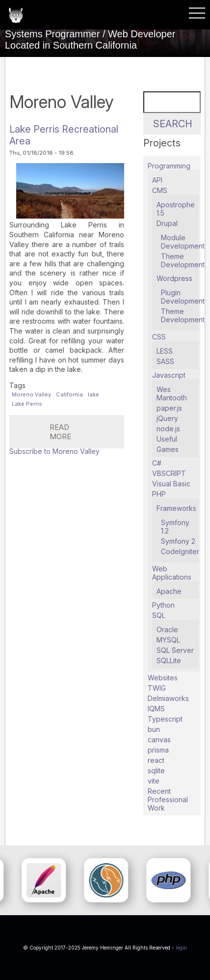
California (69, 394)
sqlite (156, 770)
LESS (165, 351)
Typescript (165, 719)
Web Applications (172, 573)
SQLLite (169, 660)
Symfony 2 (178, 541)
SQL (159, 615)
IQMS (156, 709)
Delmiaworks (168, 698)
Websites (163, 678)
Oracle (167, 630)
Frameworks (176, 508)
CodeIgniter (180, 551)
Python (163, 605)
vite (154, 781)
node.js (168, 429)
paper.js (169, 408)
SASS (165, 361)
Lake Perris (27, 404)
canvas (159, 740)
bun (154, 729)
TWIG (157, 688)
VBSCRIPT (169, 473)
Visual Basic (171, 484)
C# (157, 463)
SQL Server (175, 650)
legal (181, 948)
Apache (169, 591)
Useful (167, 439)
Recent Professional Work (168, 799)
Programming (169, 166)
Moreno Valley (31, 394)
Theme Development (183, 260)
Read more (87, 435)
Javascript (169, 375)
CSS (159, 337)
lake (93, 394)
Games (168, 449)
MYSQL (168, 640)
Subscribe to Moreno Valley (54, 451)
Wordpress (174, 278)
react (156, 760)
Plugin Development (183, 297)
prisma (158, 750)
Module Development (183, 242)
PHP (159, 494)
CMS (160, 190)
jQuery (167, 418)
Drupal (167, 223)
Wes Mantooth (172, 393)
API (157, 180)
